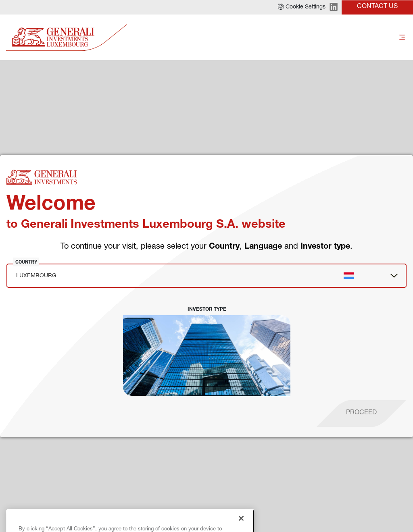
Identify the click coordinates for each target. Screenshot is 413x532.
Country (26, 262)
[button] (302, 7)
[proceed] (361, 414)
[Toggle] (402, 38)
